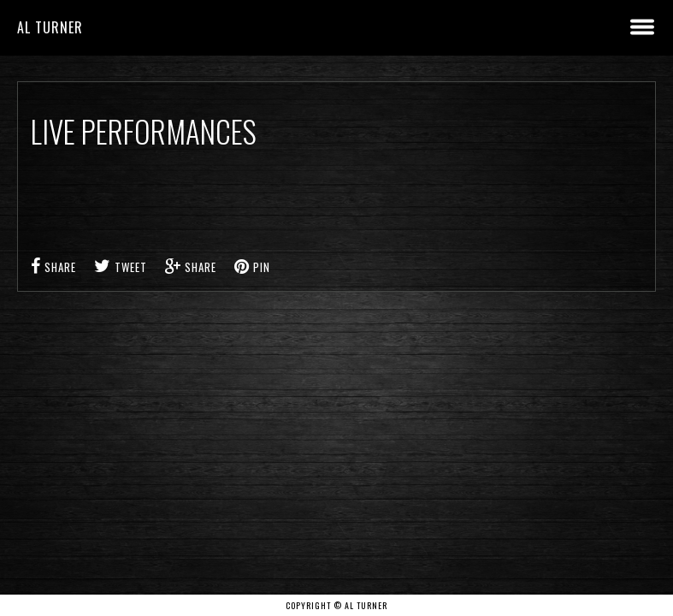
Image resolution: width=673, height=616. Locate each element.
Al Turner (50, 27)
